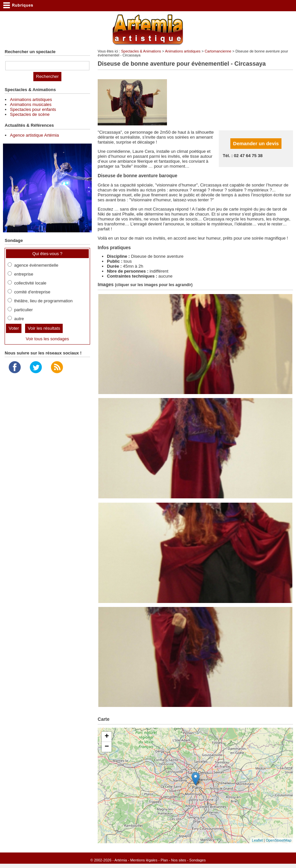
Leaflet (257, 840)
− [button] (107, 747)
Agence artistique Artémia (34, 135)
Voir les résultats (44, 328)
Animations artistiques (183, 51)
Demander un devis (256, 143)
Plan (164, 860)
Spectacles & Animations (141, 51)
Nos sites (179, 860)
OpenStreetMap (279, 840)
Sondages (198, 860)
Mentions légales (144, 860)
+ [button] (107, 737)
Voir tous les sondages (47, 339)
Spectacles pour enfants (33, 109)
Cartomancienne (218, 51)
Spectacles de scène (30, 114)
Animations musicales (31, 104)
